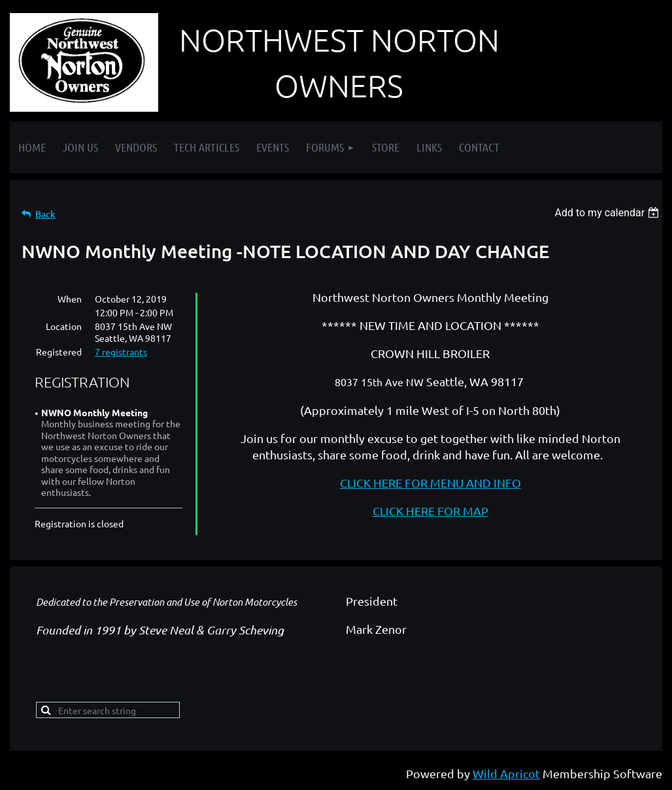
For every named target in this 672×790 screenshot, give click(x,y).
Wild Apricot (506, 773)
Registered (59, 352)
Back (45, 214)
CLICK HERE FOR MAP (430, 511)
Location (64, 326)
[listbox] (608, 213)
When (70, 299)
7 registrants (121, 352)
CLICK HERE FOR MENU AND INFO (430, 483)
